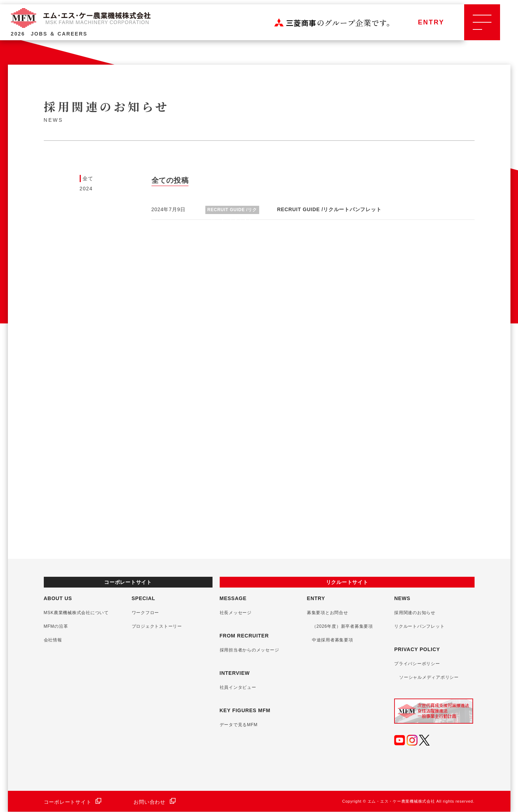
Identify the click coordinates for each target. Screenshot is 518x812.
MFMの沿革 (58, 626)
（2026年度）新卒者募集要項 (342, 626)
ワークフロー (148, 613)
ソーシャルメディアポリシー (429, 677)
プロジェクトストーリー (159, 626)
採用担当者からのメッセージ (249, 650)
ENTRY (431, 29)
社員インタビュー (238, 687)
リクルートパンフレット (419, 626)
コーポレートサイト (73, 802)
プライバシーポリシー (417, 664)
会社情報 (55, 640)
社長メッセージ (236, 613)
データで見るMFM (239, 725)
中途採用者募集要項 (333, 640)
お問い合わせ (155, 802)
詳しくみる (71, 410)
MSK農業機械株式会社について (78, 613)
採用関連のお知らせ (415, 613)
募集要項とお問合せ (328, 613)
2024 (86, 189)
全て (88, 178)
